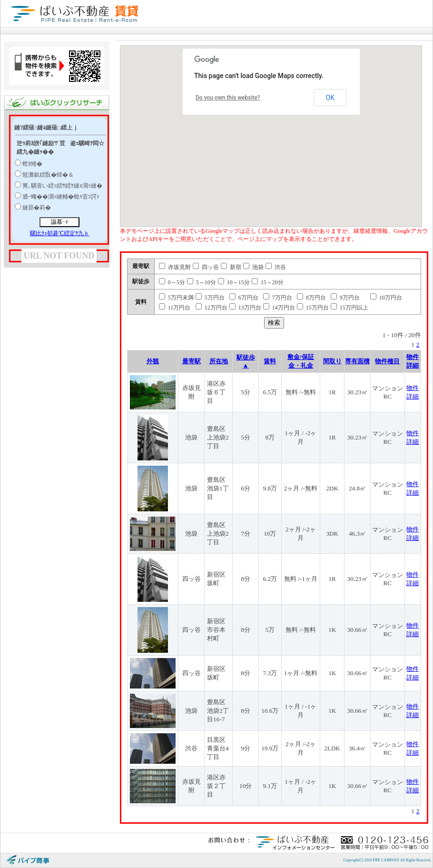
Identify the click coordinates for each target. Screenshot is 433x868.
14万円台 (279, 308)
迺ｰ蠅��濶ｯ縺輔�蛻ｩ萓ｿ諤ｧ (61, 197)
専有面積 (357, 361)
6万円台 (244, 298)
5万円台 (210, 298)
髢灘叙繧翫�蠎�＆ (48, 175)
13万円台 (245, 308)
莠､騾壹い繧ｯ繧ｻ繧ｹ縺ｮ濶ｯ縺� (62, 186)
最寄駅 (192, 361)
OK (330, 98)
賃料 (270, 361)
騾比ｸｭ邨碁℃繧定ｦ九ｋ (60, 233)
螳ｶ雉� (32, 164)
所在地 (219, 361)
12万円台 (212, 308)
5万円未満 (176, 298)
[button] (306, 135)
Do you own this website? (228, 98)
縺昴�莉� (37, 208)
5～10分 (202, 282)
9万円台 (345, 298)
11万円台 (175, 308)
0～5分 (172, 282)
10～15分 (234, 282)
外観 (153, 361)
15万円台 (313, 308)
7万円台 (278, 298)
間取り (332, 361)
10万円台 (386, 298)
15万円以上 (349, 308)
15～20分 (268, 282)
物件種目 (387, 361)
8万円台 (311, 298)
